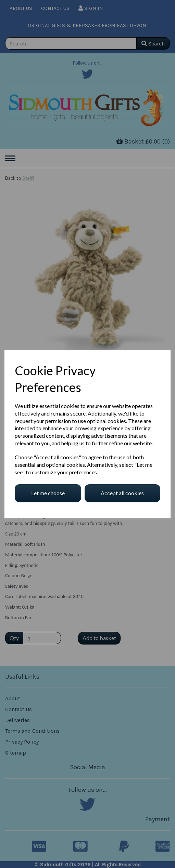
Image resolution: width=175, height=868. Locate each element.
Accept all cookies (122, 493)
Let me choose (48, 493)
